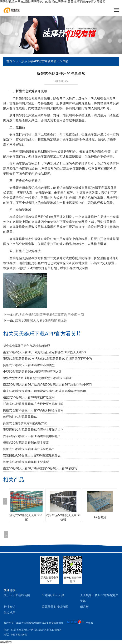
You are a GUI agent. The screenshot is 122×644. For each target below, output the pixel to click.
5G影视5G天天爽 (53, 595)
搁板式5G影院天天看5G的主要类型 (26, 462)
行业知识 (10, 607)
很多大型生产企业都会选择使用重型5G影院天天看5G (38, 378)
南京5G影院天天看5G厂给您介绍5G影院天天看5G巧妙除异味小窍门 (47, 384)
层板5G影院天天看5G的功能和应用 (41, 320)
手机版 (89, 623)
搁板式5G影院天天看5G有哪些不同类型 (29, 365)
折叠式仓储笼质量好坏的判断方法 (25, 423)
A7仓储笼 (100, 517)
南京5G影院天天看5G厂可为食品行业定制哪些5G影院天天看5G (45, 352)
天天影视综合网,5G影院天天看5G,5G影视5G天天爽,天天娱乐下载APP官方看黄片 (53, 2)
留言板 (84, 607)
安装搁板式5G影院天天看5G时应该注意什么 (32, 455)
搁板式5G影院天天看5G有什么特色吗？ (29, 449)
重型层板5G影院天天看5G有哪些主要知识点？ (33, 430)
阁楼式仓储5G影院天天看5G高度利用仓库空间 (50, 315)
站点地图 (10, 613)
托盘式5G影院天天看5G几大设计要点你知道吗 (33, 404)
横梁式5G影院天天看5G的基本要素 (26, 443)
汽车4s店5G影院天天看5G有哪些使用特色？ (32, 436)
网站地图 (6, 642)
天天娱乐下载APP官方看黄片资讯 (38, 61)
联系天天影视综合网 (55, 607)
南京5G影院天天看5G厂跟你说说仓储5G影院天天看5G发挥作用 (45, 391)
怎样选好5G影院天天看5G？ (20, 417)
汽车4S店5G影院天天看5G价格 (63, 517)
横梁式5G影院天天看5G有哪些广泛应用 (29, 397)
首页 (9, 61)
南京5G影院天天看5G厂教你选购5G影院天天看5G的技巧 (40, 468)
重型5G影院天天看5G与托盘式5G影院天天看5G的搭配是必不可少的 (47, 359)
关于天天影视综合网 (17, 595)
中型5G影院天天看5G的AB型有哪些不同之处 (32, 372)
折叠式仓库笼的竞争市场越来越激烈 (26, 346)
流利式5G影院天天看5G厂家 (26, 517)
